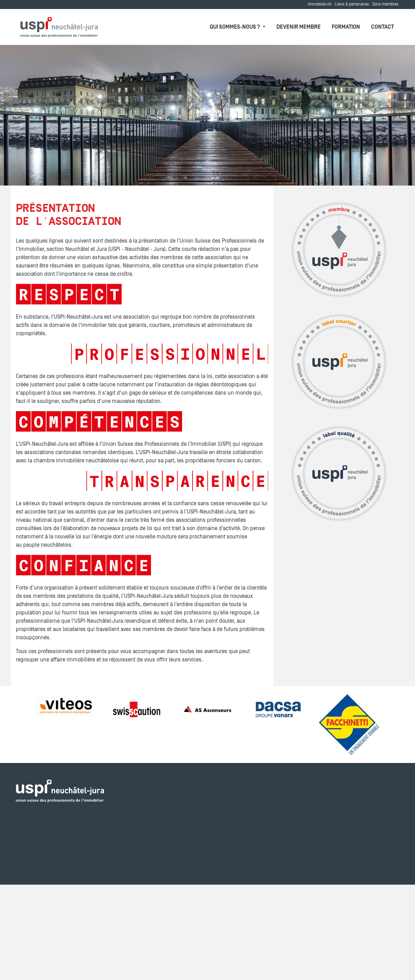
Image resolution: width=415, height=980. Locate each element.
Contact (383, 27)
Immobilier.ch (320, 4)
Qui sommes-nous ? (235, 27)
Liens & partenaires (352, 4)
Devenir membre (299, 27)
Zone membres (385, 4)
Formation (346, 27)
